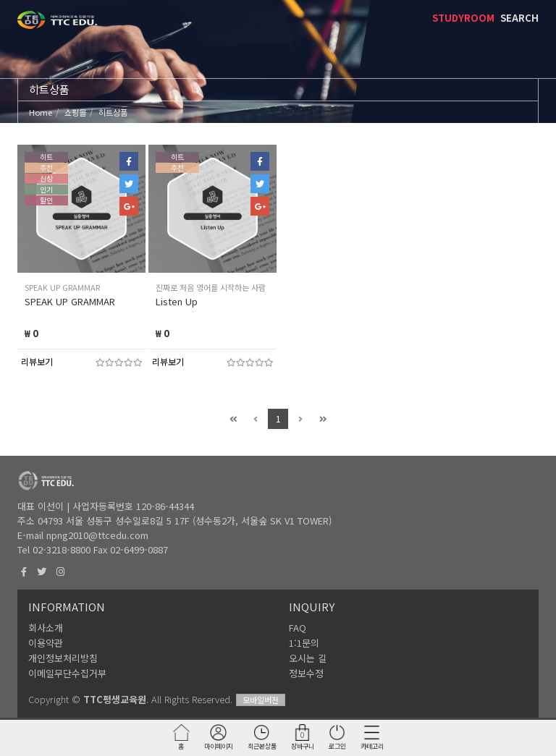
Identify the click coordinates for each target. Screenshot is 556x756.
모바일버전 (261, 700)
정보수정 (306, 673)
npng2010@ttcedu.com (97, 535)
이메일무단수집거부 (67, 673)
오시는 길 (308, 658)
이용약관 (46, 643)
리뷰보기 (37, 361)
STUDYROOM (463, 18)
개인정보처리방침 (63, 658)
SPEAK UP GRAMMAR (70, 302)
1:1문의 (304, 643)
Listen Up (177, 302)
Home (41, 112)
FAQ (298, 628)
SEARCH (519, 18)
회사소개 (46, 628)
